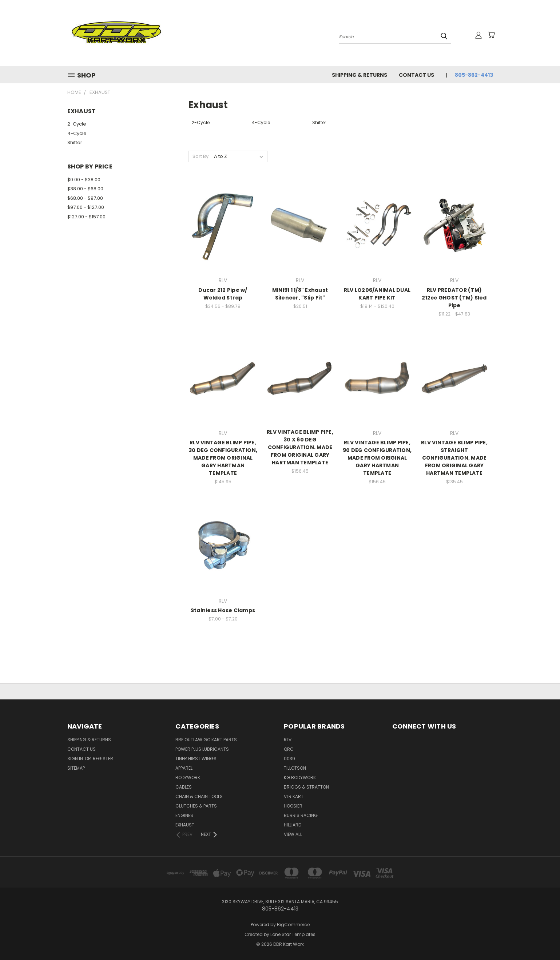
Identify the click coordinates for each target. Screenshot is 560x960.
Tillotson (295, 768)
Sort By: (201, 156)
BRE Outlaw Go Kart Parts (206, 740)
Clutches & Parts (196, 806)
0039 (289, 759)
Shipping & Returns (360, 75)
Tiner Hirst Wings (196, 759)
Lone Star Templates (293, 934)
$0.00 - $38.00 (84, 180)
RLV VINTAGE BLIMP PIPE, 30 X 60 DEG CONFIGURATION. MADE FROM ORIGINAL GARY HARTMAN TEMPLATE (300, 447)
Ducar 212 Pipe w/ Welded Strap (223, 294)
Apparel (184, 768)
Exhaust (185, 825)
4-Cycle (77, 133)
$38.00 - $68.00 (85, 189)
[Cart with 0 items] (491, 35)
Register (103, 759)
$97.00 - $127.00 (86, 207)
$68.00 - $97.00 (85, 198)
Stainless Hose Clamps (223, 610)
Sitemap (76, 768)
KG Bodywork (300, 777)
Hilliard (293, 825)
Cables (184, 787)
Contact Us (416, 75)
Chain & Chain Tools (199, 796)
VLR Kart (294, 796)
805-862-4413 (474, 75)
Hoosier (293, 806)
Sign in (76, 759)
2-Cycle (77, 124)
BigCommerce (293, 925)
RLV (288, 740)
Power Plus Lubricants (202, 749)
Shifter (75, 142)
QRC (289, 749)
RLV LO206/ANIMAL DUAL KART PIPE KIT (377, 294)
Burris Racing (301, 815)
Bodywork (188, 777)
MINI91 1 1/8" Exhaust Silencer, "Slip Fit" (300, 294)
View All (293, 834)
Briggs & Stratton (306, 787)
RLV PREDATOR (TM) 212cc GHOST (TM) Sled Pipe (454, 298)
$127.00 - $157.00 (86, 217)
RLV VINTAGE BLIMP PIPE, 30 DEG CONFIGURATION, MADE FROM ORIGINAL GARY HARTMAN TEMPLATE (223, 458)
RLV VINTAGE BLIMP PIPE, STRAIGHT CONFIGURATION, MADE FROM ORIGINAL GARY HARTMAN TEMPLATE (454, 458)
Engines (184, 815)
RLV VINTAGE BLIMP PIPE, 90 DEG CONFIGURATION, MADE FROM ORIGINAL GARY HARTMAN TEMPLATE (377, 458)
